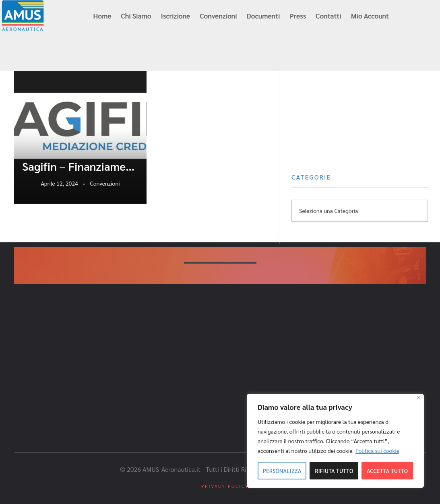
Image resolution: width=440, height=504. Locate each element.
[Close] (418, 398)
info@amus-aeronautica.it (51, 53)
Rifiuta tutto (334, 471)
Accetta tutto (387, 471)
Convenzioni (105, 183)
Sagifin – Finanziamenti (80, 166)
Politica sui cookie (377, 450)
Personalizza (282, 471)
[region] (335, 441)
